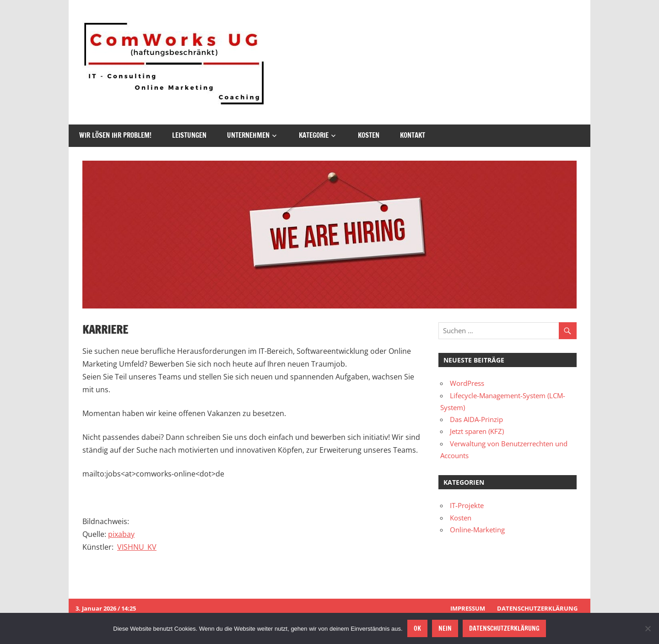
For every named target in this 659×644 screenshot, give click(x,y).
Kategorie (314, 135)
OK (417, 628)
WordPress (467, 383)
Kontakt (413, 135)
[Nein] (648, 628)
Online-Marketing (477, 530)
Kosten (369, 135)
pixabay (121, 534)
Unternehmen (248, 135)
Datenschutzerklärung (537, 608)
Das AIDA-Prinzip (476, 419)
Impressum (468, 608)
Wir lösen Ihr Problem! (115, 135)
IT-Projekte (467, 505)
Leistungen (189, 135)
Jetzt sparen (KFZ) (477, 431)
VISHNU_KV (137, 547)
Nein (445, 628)
